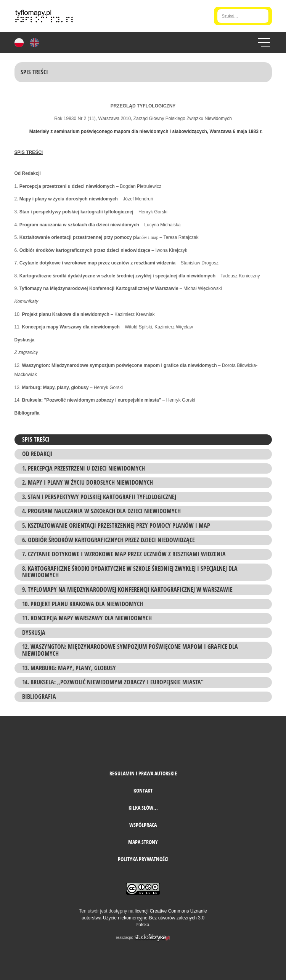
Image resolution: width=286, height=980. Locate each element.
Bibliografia (39, 697)
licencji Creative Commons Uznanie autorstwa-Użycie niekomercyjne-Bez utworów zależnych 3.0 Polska (144, 918)
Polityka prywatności (143, 859)
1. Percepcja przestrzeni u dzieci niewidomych (84, 468)
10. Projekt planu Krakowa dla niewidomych (83, 604)
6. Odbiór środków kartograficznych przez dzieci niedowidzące (108, 540)
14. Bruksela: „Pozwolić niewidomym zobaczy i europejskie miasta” (113, 682)
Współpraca (143, 825)
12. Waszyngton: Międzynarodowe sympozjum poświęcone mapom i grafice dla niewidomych (130, 650)
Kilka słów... (143, 808)
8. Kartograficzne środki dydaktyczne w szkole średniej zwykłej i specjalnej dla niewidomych (130, 572)
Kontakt (143, 790)
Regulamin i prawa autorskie (143, 773)
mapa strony (143, 842)
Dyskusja (34, 633)
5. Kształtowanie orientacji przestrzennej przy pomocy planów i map (116, 525)
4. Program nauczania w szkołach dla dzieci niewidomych (101, 511)
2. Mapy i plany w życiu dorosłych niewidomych (88, 482)
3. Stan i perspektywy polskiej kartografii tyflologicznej (99, 497)
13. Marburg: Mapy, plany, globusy (69, 668)
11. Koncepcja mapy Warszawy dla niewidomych (87, 618)
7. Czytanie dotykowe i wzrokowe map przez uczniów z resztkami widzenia (124, 554)
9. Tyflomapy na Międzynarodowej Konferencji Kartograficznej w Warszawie (127, 589)
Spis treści (36, 439)
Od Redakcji (37, 454)
